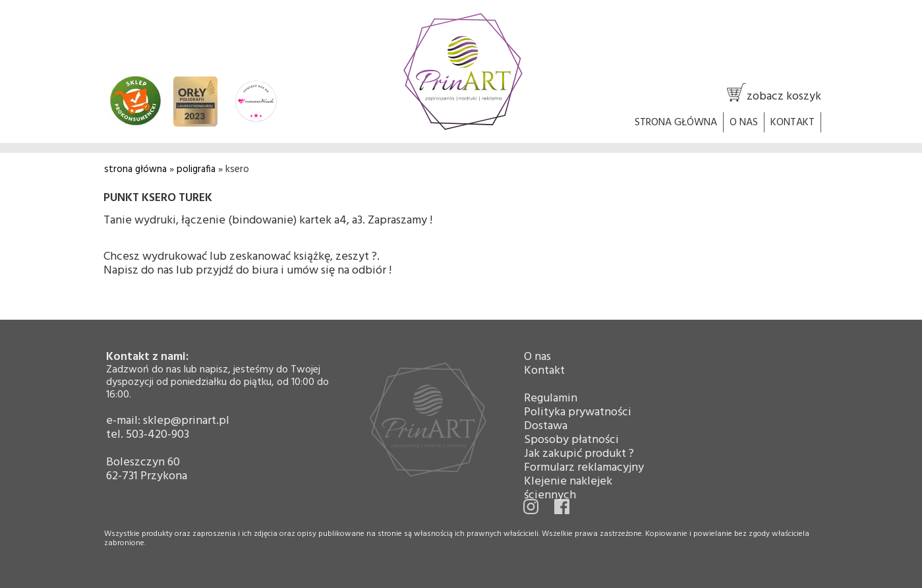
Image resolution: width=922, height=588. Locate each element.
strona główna (135, 169)
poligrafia (196, 169)
